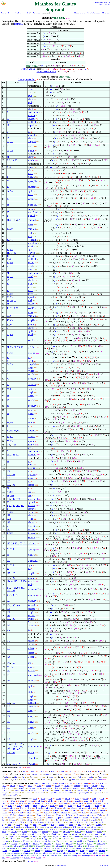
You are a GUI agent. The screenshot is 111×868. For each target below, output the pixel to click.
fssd (30, 492)
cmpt (35, 774)
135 (13, 605)
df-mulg (26, 841)
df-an (43, 799)
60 (15, 300)
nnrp (30, 287)
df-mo (13, 801)
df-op (43, 806)
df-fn (14, 813)
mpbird (31, 150)
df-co (11, 810)
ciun (4, 774)
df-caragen (15, 858)
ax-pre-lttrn (53, 793)
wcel (53, 771)
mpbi (30, 667)
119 (8, 530)
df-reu (12, 803)
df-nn (70, 822)
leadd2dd (32, 308)
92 (11, 437)
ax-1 (44, 783)
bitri (30, 663)
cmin (91, 777)
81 (11, 389)
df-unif (54, 834)
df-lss (80, 846)
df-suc (93, 810)
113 (23, 588)
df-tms (46, 853)
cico (44, 779)
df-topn (95, 834)
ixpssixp (32, 353)
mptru (30, 478)
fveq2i (31, 727)
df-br (97, 806)
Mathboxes (36, 13)
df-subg (37, 841)
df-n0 (44, 825)
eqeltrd (31, 263)
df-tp (35, 806)
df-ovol (54, 855)
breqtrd (31, 619)
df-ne (69, 801)
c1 (40, 777)
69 (11, 334)
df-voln (38, 858)
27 (8, 177)
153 (8, 675)
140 (8, 764)
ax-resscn (44, 788)
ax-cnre (27, 793)
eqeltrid (31, 502)
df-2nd (39, 815)
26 (8, 353)
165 (8, 733)
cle (80, 777)
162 (8, 716)
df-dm (20, 810)
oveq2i (31, 722)
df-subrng (101, 844)
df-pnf (93, 820)
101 (8, 475)
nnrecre (31, 115)
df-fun (5, 813)
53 (11, 276)
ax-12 (30, 786)
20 (13, 160)
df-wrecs (79, 815)
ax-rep (48, 786)
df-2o (10, 817)
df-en (76, 817)
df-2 (78, 822)
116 (20, 581)
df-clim (61, 829)
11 (10, 122)
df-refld (101, 848)
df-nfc (60, 801)
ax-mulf (14, 795)
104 (8, 478)
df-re (21, 829)
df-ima (46, 810)
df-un (65, 803)
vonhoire (32, 455)
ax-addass (33, 790)
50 (8, 266)
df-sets (14, 832)
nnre (30, 236)
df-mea (98, 855)
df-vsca (5, 834)
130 (25, 581)
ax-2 (49, 783)
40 (8, 263)
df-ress (55, 832)
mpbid (31, 297)
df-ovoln (27, 858)
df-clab (31, 801)
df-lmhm (91, 846)
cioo (34, 779)
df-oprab (94, 813)
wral (71, 771)
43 (11, 253)
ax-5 (78, 783)
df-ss (81, 803)
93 (11, 441)
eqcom (31, 644)
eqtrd (30, 565)
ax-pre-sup (97, 793)
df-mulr (78, 832)
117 (8, 522)
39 (11, 229)
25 (15, 588)
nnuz (30, 96)
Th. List (27, 13)
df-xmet (47, 848)
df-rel (99, 808)
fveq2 (30, 368)
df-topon (48, 851)
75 (11, 364)
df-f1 (29, 813)
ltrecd (30, 294)
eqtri (30, 191)
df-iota (102, 810)
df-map (49, 817)
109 (13, 499)
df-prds (45, 836)
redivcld (31, 253)
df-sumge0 (86, 855)
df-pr (27, 806)
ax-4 (70, 783)
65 (11, 320)
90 (8, 426)
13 (8, 150)
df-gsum (12, 836)
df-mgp (90, 841)
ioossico (31, 468)
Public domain (61, 866)
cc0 (32, 777)
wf (67, 774)
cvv (80, 771)
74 (8, 364)
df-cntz (59, 841)
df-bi (35, 799)
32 (8, 199)
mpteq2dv (32, 181)
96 (8, 455)
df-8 (26, 825)
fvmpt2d (32, 142)
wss (90, 771)
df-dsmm (16, 851)
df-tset (25, 834)
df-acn (75, 820)
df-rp (89, 825)
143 (8, 753)
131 (8, 590)
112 (23, 505)
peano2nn (32, 243)
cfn (6, 777)
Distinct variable (29, 69)
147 (8, 648)
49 (11, 263)
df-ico (37, 827)
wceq (33, 771)
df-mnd (55, 839)
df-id (29, 808)
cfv (74, 774)
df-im (31, 829)
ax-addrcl (88, 788)
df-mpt (13, 808)
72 (11, 353)
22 (16, 160)
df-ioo (27, 827)
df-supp (49, 815)
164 (8, 727)
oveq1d (31, 374)
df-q (80, 825)
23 (8, 167)
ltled (30, 300)
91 (18, 431)
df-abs (50, 829)
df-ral (86, 801)
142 (8, 630)
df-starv (89, 832)
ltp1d (30, 284)
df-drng (17, 846)
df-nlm (96, 853)
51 (8, 347)
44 (8, 250)
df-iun (70, 806)
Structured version (80, 13)
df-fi (21, 820)
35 (8, 212)
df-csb (47, 803)
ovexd (31, 224)
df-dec (62, 825)
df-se (73, 808)
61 (8, 304)
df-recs (90, 815)
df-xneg (99, 825)
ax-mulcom (19, 790)
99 (8, 461)
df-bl (67, 848)
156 (8, 749)
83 (8, 396)
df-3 (87, 822)
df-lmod (70, 846)
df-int (61, 806)
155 (20, 747)
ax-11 (21, 786)
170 (18, 764)
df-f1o (46, 813)
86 (11, 431)
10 (8, 119)
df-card (65, 820)
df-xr (12, 822)
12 (8, 125)
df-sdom (96, 817)
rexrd (30, 266)
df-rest (85, 834)
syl (29, 250)
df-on (75, 810)
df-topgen (24, 836)
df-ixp (67, 817)
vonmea (31, 89)
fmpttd (31, 125)
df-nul (99, 803)
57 (8, 294)
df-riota (74, 813)
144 (17, 744)
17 (11, 142)
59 (11, 297)
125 (8, 560)
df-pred (56, 810)
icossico (31, 340)
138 (8, 616)
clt (71, 777)
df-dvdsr (47, 844)
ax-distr (57, 790)
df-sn (19, 806)
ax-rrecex (16, 793)
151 (12, 667)
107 (18, 505)
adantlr (31, 280)
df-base (45, 832)
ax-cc (12, 788)
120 (11, 533)
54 (8, 280)
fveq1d (31, 371)
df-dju (56, 820)
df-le (31, 822)
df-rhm (89, 844)
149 (8, 657)
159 (13, 703)
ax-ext (39, 786)
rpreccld (31, 526)
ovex (30, 410)
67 (15, 347)
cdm (47, 774)
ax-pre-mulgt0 (82, 793)
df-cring (25, 844)
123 (12, 549)
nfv (29, 170)
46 (15, 253)
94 (18, 588)
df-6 (10, 825)
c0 (98, 771)
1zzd (30, 92)
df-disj (88, 806)
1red (30, 233)
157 (13, 749)
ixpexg (31, 418)
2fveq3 (31, 622)
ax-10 (13, 786)
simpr (30, 209)
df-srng (59, 846)
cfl (53, 779)
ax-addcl (76, 788)
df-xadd (5, 827)
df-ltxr (22, 822)
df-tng (76, 853)
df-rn (29, 810)
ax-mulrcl (6, 790)
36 (15, 220)
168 (13, 753)
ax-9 (4, 786)
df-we (82, 808)
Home (10, 13)
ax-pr (86, 786)
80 (8, 384)
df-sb (5, 801)
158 (8, 703)
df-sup (30, 820)
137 (8, 612)
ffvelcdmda (33, 112)
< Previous (98, 2)
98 (14, 505)
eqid (30, 102)
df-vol (64, 855)
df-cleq (41, 801)
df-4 (95, 822)
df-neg (50, 822)
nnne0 (31, 246)
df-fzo (65, 827)
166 (8, 739)
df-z (52, 825)
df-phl (5, 851)
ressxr (30, 270)
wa (24, 771)
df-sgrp (44, 839)
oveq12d (32, 703)
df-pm (58, 817)
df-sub (40, 822)
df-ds (44, 834)
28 (8, 181)
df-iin (79, 806)
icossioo (31, 538)
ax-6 (86, 783)
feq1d (30, 146)
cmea (87, 779)
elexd (30, 361)
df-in (73, 803)
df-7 (18, 825)
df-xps (97, 836)
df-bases (71, 851)
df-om (21, 815)
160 (8, 706)
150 (13, 663)
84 (8, 400)
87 (8, 413)
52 (8, 276)
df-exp (94, 827)
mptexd (31, 135)
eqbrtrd (31, 753)
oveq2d (31, 177)
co (94, 774)
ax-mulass (45, 790)
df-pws (55, 836)
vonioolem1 (33, 747)
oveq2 (31, 173)
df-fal (86, 799)
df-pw (10, 806)
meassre (31, 505)
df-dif (56, 803)
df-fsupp (12, 820)
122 (25, 543)
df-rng (100, 841)
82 (8, 431)
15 (8, 142)
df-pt (35, 836)
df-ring (14, 844)
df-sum (82, 829)
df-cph (23, 855)
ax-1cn (55, 788)
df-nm (56, 853)
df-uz (71, 825)
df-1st (29, 815)
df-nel (77, 801)
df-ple (35, 834)
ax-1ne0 (80, 790)
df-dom (85, 817)
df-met (58, 848)
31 (8, 220)
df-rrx (44, 855)
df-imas (87, 836)
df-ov (84, 813)
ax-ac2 (22, 788)
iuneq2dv (32, 601)
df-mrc (13, 839)
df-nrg (86, 853)
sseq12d (31, 437)
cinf (16, 777)
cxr (62, 777)
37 (18, 220)
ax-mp (31, 423)
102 (8, 471)
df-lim (84, 810)
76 (8, 437)
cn (5, 779)
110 (18, 499)
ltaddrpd (32, 533)
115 (15, 581)
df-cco (75, 834)
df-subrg (6, 846)
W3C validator (105, 866)
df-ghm (48, 841)
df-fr (65, 808)
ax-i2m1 (68, 790)
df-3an (68, 799)
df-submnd (79, 839)
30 (11, 191)
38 (8, 229)
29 (8, 187)
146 (16, 747)
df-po (48, 808)
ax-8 (102, 783)
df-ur (4, 844)
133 (8, 619)
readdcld (32, 122)
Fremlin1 (18, 24)
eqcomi (31, 641)
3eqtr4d (31, 605)
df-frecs (69, 815)
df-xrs (66, 836)
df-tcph (34, 855)
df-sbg (15, 841)
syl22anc (32, 347)
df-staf (49, 846)
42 (8, 240)
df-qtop (76, 836)
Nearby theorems (104, 4)
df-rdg (99, 815)
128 (13, 573)
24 (11, 167)
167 (18, 749)
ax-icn (65, 788)
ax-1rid (91, 790)
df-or (50, 799)
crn (57, 774)
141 (8, 625)
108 (11, 492)
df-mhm (66, 839)
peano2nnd (33, 212)
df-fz (56, 827)
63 (8, 325)
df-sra (13, 848)
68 (8, 334)
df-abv (38, 846)
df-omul (30, 817)
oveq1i (31, 733)
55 (11, 347)
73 (8, 441)
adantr (31, 99)
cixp (103, 774)
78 (8, 374)
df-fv (55, 813)
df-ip (15, 834)
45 (11, 250)
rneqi (30, 711)
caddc (51, 777)
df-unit (58, 844)
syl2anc (31, 764)
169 (13, 764)
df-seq (84, 827)
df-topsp (60, 851)
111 (12, 502)
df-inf (39, 820)
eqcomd (31, 609)
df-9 (35, 825)
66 (11, 325)
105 (8, 481)
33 (8, 205)
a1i (29, 132)
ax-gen (62, 783)
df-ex (94, 799)
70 (18, 347)
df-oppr (36, 844)
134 (8, 605)
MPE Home (19, 13)
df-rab (21, 803)
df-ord (66, 810)
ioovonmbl (33, 499)
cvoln (100, 779)
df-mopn (78, 848)
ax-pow (77, 786)
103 (13, 475)
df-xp (90, 808)
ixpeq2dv (32, 379)
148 (8, 663)
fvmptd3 (32, 220)
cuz (14, 779)
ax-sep (58, 786)
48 (10, 259)
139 (13, 619)
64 (11, 316)
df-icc (47, 827)
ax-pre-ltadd (67, 793)
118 (8, 543)
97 (14, 455)
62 (17, 308)
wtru (42, 771)
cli (63, 779)
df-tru (77, 799)
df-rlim (71, 829)
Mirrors (3, 13)
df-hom (64, 834)
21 (8, 157)
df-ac (84, 820)
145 (21, 744)
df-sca (99, 832)
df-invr (69, 844)
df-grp (90, 839)
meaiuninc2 (33, 589)
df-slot (24, 832)
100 (8, 485)
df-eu (22, 801)
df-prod (93, 829)
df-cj (13, 829)
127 (8, 573)
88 (8, 423)
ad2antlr (31, 119)
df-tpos (59, 815)
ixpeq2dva (33, 560)
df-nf (102, 799)
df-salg (74, 855)
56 (8, 297)
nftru (30, 465)
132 (13, 590)
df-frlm (27, 851)
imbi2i (31, 657)
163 (8, 722)
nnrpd (30, 290)
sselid (30, 276)
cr (24, 777)
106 (13, 485)
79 (8, 379)
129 (13, 578)
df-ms (36, 853)
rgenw (31, 413)
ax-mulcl (100, 788)
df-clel (51, 801)
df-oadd (20, 817)
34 (11, 220)
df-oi (47, 820)
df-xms (26, 853)
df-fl (75, 827)
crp (25, 779)
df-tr (22, 808)
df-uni (52, 806)
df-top (38, 851)
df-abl (80, 841)
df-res (37, 810)
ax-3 (55, 783)
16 (8, 138)
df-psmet (36, 848)
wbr (25, 774)
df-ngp (66, 853)
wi (18, 771)
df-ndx (34, 832)
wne (63, 771)
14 (8, 132)
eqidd (30, 331)
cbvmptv (32, 187)
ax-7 (94, 783)
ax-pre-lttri (39, 793)
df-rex (95, 801)
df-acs (23, 839)
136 (8, 609)
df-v (29, 803)
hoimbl (31, 160)
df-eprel (39, 808)
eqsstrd (31, 485)
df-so (57, 808)
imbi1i (31, 648)
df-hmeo (15, 853)
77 (8, 371)
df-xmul (17, 827)
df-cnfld (89, 848)
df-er (40, 817)
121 (17, 543)
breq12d (31, 320)
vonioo (31, 861)
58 (11, 294)
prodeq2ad (33, 675)
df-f (21, 813)
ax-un (95, 786)
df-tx (4, 853)
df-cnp (91, 851)
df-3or (58, 799)
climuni (31, 758)
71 (22, 347)
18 (8, 146)
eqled (30, 334)
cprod (73, 779)
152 (8, 671)
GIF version (106, 13)
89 (11, 423)
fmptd (30, 167)
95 (10, 505)
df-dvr (79, 844)
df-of (12, 815)
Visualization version (94, 13)
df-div (60, 822)
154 (8, 681)
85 (8, 406)
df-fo (37, 813)
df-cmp (102, 851)
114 (8, 581)
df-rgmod (24, 848)
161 (8, 711)
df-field (28, 846)
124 (8, 578)
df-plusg (66, 832)
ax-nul (67, 786)
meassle (31, 581)
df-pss (90, 803)
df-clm (13, 855)
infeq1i (31, 716)
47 (8, 256)
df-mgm (34, 839)
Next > (107, 2)
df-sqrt (40, 829)
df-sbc (38, 803)
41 (11, 240)
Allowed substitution (46, 72)
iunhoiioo (32, 595)
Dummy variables (26, 79)
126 (12, 565)
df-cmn (69, 841)
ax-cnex (32, 788)
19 (11, 150)
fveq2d (31, 612)
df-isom (64, 813)
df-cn (82, 851)
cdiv (101, 777)
